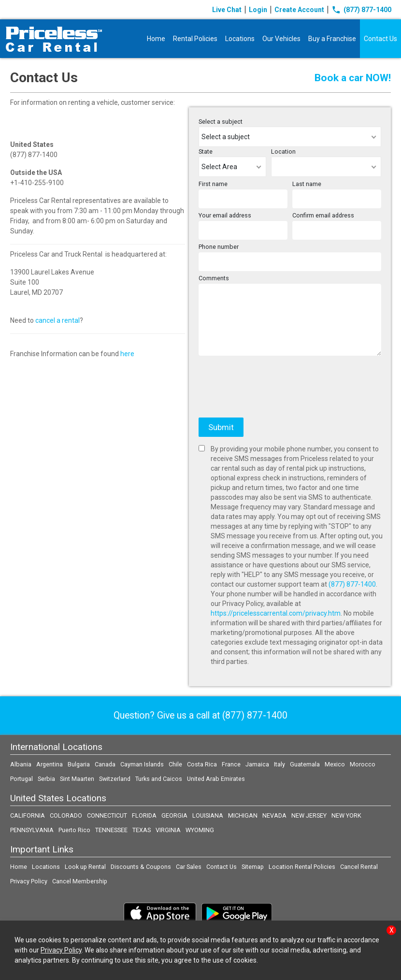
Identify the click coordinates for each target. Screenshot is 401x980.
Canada (105, 764)
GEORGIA (174, 815)
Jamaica (257, 764)
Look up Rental (85, 867)
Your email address (225, 215)
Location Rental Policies (302, 867)
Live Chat (227, 10)
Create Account (299, 10)
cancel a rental (57, 320)
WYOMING (200, 830)
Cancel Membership (80, 881)
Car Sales (189, 867)
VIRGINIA (168, 830)
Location (283, 151)
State (206, 151)
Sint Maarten (77, 779)
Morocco (363, 764)
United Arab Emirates (216, 779)
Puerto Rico (74, 830)
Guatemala (305, 764)
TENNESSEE (111, 830)
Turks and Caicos (159, 779)
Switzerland (115, 779)
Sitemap (253, 867)
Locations (240, 39)
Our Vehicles (281, 39)
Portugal (21, 779)
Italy (279, 764)
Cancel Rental (359, 867)
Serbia (46, 779)
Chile (175, 764)
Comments (214, 278)
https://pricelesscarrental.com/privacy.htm (276, 613)
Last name (307, 184)
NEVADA (274, 815)
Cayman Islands (142, 764)
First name (213, 184)
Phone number (219, 247)
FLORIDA (144, 815)
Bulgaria (79, 764)
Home (156, 39)
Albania (21, 764)
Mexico (335, 764)
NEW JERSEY (309, 815)
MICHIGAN (243, 815)
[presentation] (272, 391)
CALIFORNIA (28, 815)
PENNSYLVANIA (32, 830)
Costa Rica (202, 764)
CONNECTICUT (107, 815)
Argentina (50, 764)
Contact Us (380, 39)
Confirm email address (323, 215)
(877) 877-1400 (361, 10)
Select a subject (221, 122)
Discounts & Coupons (141, 867)
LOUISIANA (208, 815)
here (127, 354)
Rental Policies (195, 39)
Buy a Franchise (332, 39)
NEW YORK (346, 815)
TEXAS (142, 830)
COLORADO (66, 815)
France (231, 764)
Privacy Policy (29, 881)
